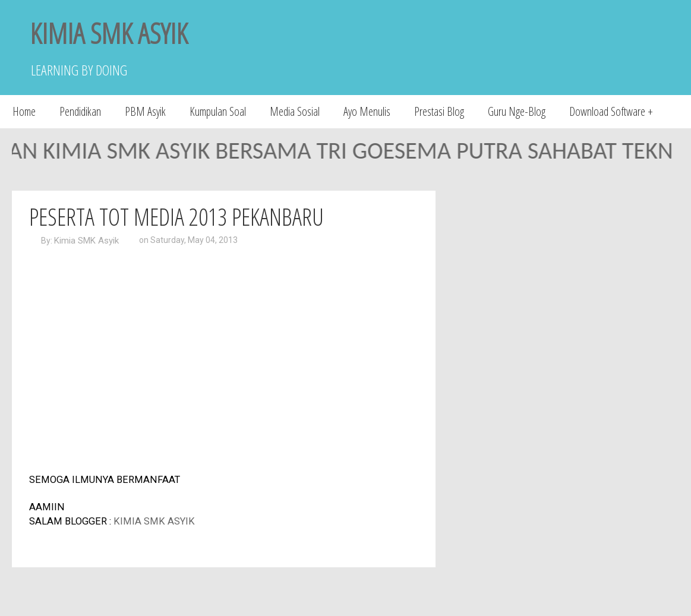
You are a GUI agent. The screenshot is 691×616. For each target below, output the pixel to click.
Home (24, 111)
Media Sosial (295, 111)
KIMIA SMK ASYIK (109, 33)
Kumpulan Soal (218, 111)
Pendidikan (80, 111)
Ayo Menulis (367, 111)
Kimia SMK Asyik (86, 241)
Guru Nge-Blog (517, 111)
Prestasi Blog (439, 111)
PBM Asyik (145, 111)
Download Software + (611, 111)
